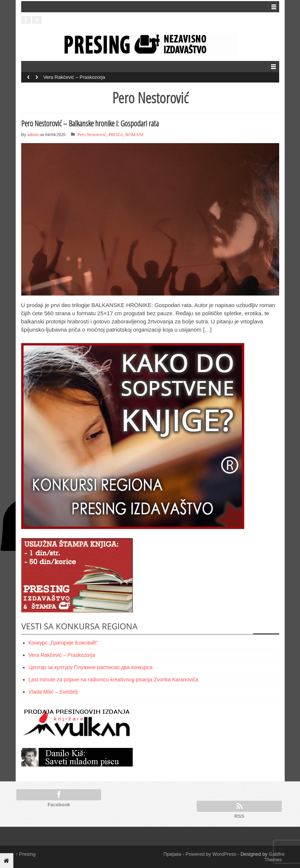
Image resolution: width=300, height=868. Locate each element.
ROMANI (134, 135)
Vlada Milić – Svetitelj (53, 692)
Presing (26, 854)
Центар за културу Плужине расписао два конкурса (91, 667)
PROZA (116, 135)
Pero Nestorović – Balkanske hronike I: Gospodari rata (90, 123)
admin (33, 135)
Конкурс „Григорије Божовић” (63, 643)
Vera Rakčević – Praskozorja (74, 77)
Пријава (172, 854)
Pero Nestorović (92, 135)
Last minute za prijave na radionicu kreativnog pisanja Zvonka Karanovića (114, 680)
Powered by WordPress (211, 854)
